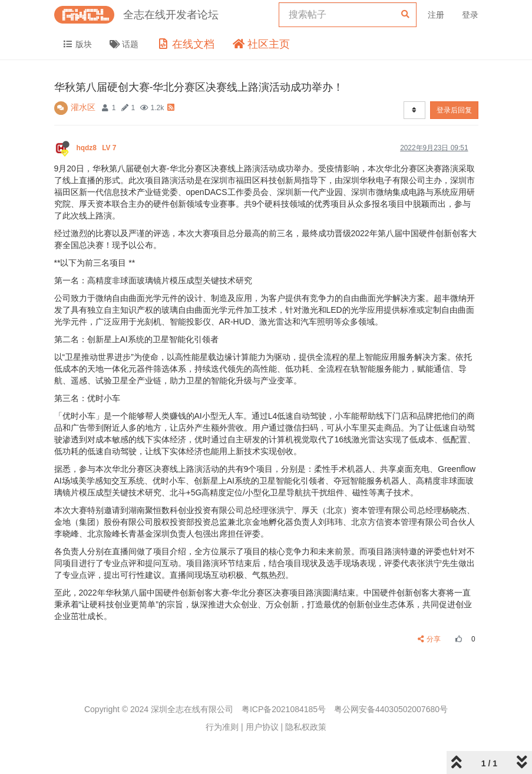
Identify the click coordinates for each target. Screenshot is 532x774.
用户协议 (262, 727)
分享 (429, 639)
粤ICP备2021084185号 (284, 709)
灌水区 (83, 107)
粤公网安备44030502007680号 (391, 709)
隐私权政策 (306, 727)
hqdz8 (98, 148)
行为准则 (222, 727)
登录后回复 (454, 110)
